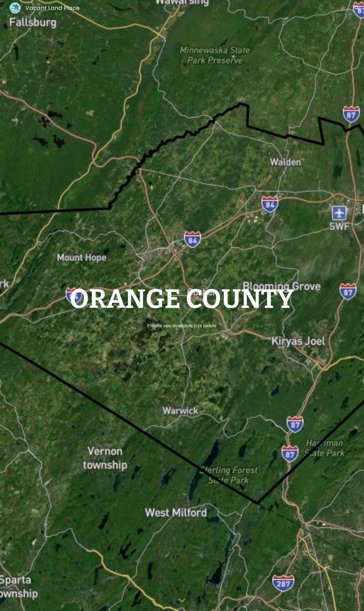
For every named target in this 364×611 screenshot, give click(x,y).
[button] (357, 8)
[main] (182, 306)
